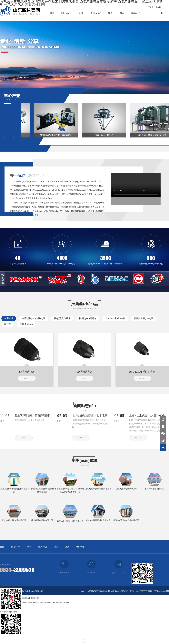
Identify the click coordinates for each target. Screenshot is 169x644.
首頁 (52, 13)
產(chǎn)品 (96, 13)
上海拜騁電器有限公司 (154, 489)
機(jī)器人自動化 (62, 318)
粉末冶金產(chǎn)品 (115, 318)
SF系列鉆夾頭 (27, 372)
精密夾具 (9, 318)
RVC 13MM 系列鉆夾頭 (142, 372)
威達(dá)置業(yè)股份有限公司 (126, 520)
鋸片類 (8, 324)
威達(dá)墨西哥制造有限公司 (98, 520)
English (159, 7)
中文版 (151, 7)
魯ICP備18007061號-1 (53, 591)
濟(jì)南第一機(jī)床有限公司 (14, 520)
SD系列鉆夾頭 (84, 372)
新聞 (81, 13)
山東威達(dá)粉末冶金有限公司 (98, 489)
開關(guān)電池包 (88, 318)
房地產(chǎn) (26, 324)
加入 (122, 13)
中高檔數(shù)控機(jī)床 (34, 318)
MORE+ (27, 378)
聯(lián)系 (136, 13)
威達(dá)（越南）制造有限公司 (70, 521)
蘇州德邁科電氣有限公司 (42, 520)
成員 (110, 13)
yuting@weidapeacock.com (118, 573)
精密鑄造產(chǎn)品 (144, 318)
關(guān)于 (67, 13)
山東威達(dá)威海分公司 (126, 489)
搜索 (162, 13)
